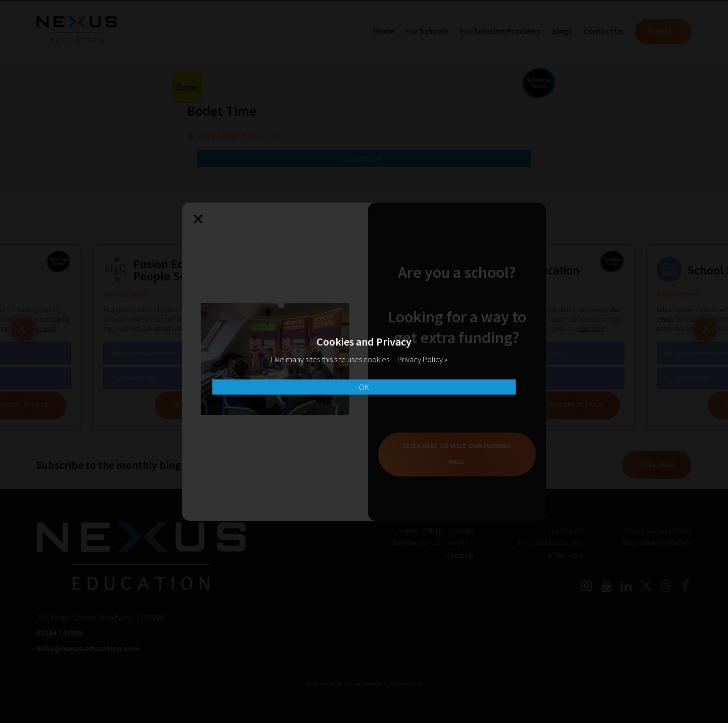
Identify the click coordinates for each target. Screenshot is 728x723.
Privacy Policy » (422, 359)
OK (364, 387)
